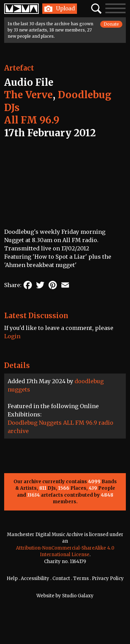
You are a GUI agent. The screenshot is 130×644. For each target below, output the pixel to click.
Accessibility (35, 578)
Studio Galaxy (78, 596)
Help (12, 578)
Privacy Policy (108, 578)
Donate (111, 24)
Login (12, 336)
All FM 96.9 (32, 120)
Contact (61, 578)
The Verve (28, 95)
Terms (81, 578)
